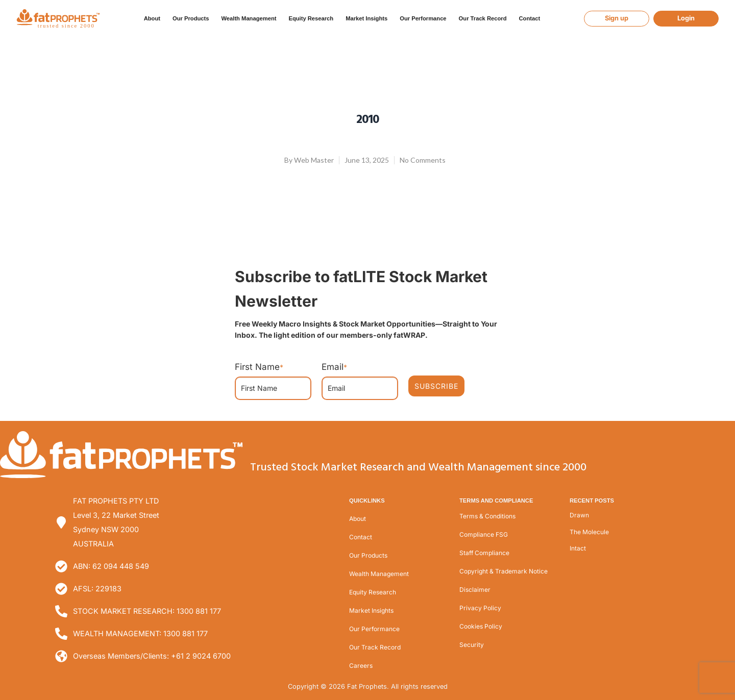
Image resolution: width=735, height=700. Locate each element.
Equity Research (311, 18)
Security (472, 645)
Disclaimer (475, 590)
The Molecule (589, 532)
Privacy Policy (480, 608)
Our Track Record (483, 18)
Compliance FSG (484, 534)
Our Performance (423, 18)
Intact (578, 548)
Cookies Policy (481, 626)
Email (334, 367)
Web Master (314, 160)
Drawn (579, 515)
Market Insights (366, 18)
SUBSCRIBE (436, 386)
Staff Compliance (484, 553)
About (152, 18)
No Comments (423, 160)
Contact (529, 18)
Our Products (191, 18)
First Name (259, 367)
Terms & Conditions (487, 516)
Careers (361, 666)
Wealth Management (249, 18)
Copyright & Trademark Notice (504, 571)
